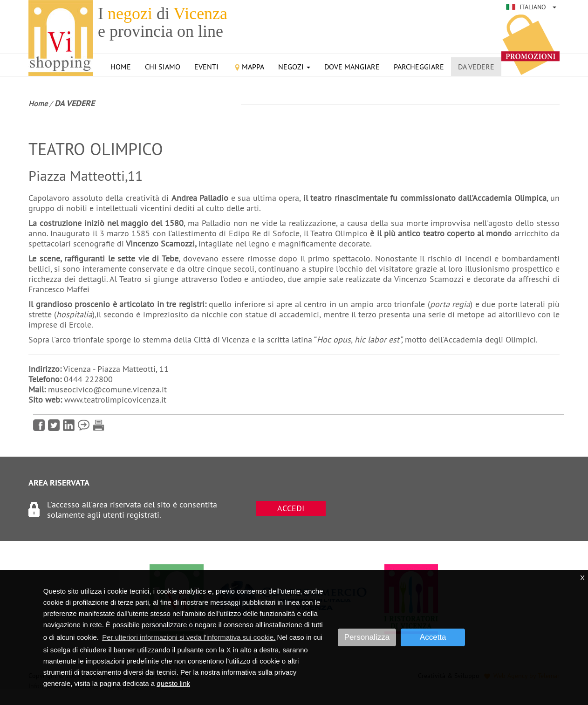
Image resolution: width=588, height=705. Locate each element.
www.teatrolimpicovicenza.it (115, 400)
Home (121, 67)
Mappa (248, 67)
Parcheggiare (419, 67)
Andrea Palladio (200, 198)
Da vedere (476, 67)
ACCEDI (291, 508)
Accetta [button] (433, 637)
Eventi (206, 67)
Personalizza (367, 637)
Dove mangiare (352, 67)
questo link (173, 683)
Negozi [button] (294, 67)
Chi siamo (163, 67)
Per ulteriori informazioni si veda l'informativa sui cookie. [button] (189, 637)
